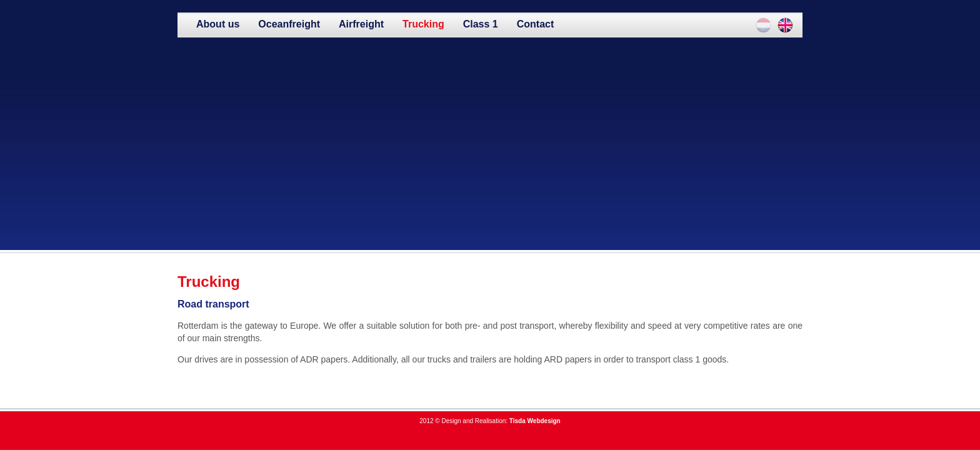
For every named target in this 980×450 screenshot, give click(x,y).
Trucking (423, 24)
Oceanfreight (289, 24)
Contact (536, 24)
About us (218, 24)
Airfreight (361, 24)
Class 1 (481, 24)
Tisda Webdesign (535, 421)
